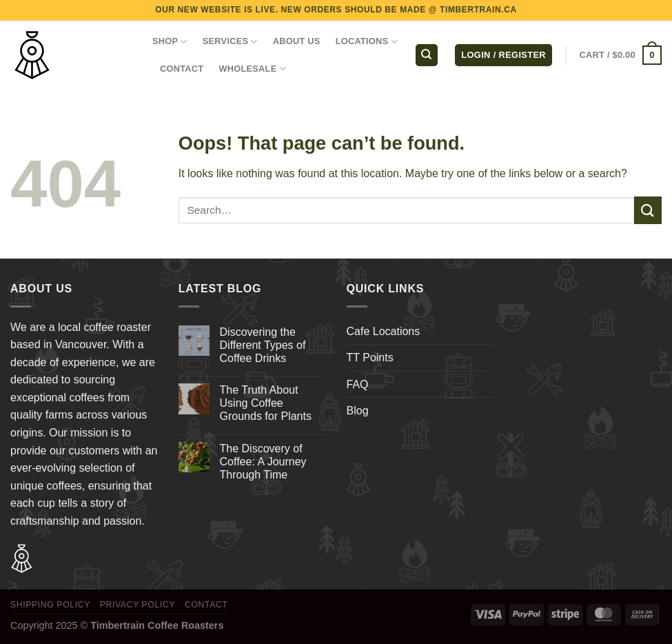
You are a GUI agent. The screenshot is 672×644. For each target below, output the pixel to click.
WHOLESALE (252, 69)
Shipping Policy (50, 605)
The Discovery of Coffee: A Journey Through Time (263, 462)
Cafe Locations (384, 331)
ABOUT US (297, 41)
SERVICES (230, 42)
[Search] (427, 56)
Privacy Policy (138, 605)
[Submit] (648, 210)
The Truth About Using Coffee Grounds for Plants (266, 403)
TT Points (370, 358)
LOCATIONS (367, 42)
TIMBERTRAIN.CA (478, 10)
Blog (358, 411)
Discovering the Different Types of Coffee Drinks (263, 345)
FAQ (358, 384)
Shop (170, 42)
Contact (206, 605)
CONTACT (182, 69)
